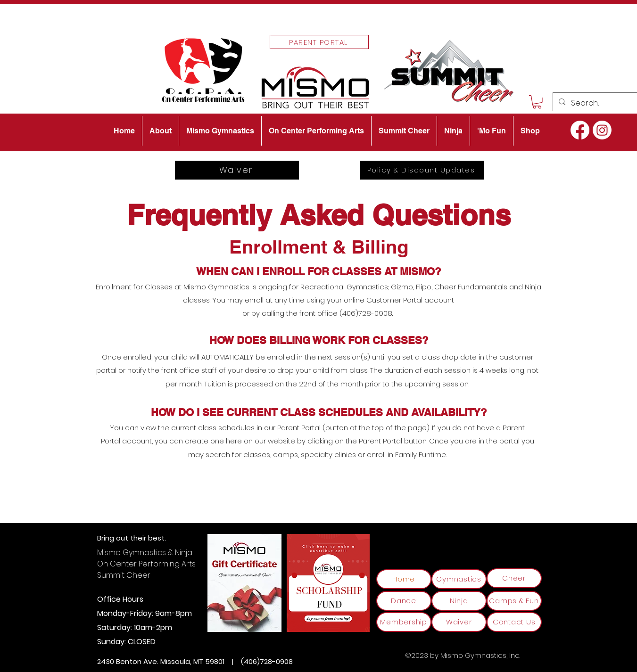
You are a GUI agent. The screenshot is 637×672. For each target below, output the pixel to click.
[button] (537, 102)
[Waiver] (237, 170)
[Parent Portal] (319, 42)
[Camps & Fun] (514, 601)
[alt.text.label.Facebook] (580, 130)
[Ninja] (459, 601)
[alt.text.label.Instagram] (602, 130)
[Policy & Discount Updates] (422, 170)
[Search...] (596, 103)
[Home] (404, 579)
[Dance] (404, 601)
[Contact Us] (514, 622)
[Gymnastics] (459, 579)
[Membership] (404, 622)
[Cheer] (514, 578)
